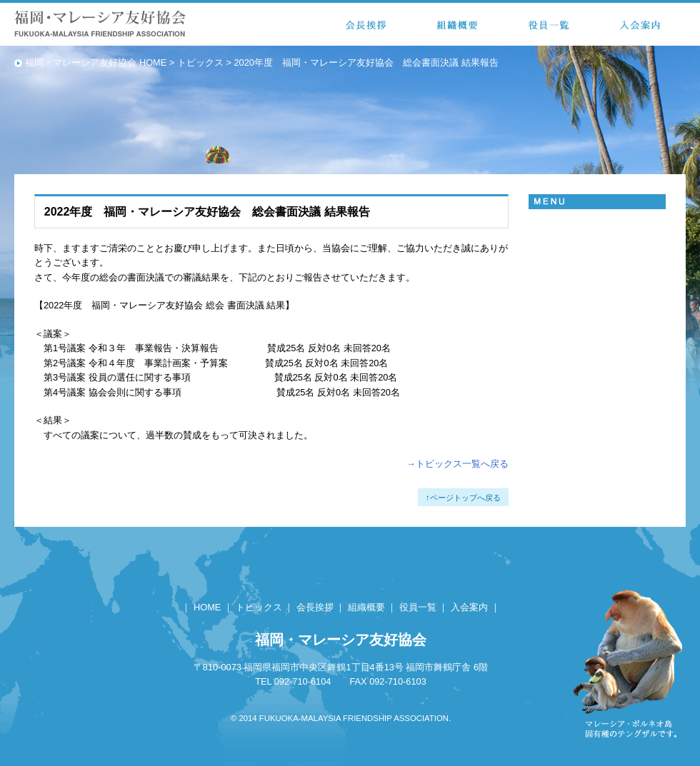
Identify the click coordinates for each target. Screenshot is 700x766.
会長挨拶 (315, 607)
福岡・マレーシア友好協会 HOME (96, 62)
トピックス (200, 62)
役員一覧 (418, 607)
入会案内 (469, 607)
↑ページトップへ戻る (463, 498)
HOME (207, 607)
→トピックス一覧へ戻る (457, 464)
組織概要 (366, 607)
